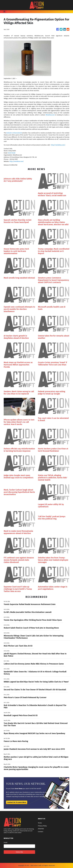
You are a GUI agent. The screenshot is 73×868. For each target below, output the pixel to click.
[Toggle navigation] (4, 12)
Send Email (12, 153)
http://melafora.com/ (58, 145)
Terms (40, 823)
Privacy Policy (42, 826)
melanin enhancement (14, 133)
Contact (41, 832)
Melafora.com (50, 115)
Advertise (41, 829)
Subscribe (19, 852)
